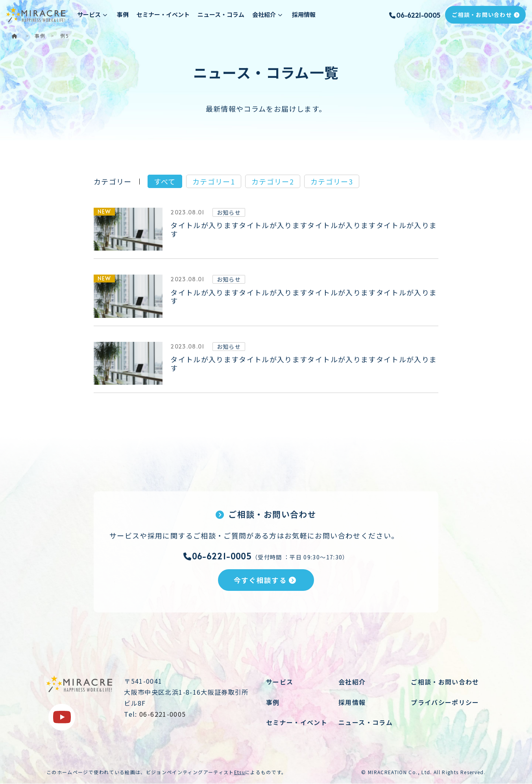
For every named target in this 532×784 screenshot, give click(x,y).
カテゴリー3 (332, 181)
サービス (280, 682)
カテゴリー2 (273, 181)
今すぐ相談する (265, 580)
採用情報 (304, 14)
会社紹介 (352, 682)
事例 (123, 14)
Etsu (240, 772)
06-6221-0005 (414, 15)
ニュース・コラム (221, 14)
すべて (165, 181)
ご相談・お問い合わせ (486, 15)
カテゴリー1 (214, 181)
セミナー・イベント (163, 14)
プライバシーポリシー (445, 702)
